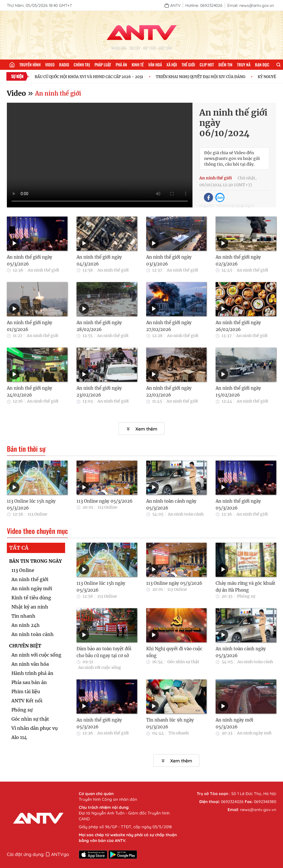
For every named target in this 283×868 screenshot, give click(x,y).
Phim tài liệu (26, 691)
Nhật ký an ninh (30, 607)
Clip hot (207, 65)
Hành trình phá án (32, 673)
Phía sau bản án (29, 682)
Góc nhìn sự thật (30, 719)
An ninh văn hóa (30, 664)
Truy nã (244, 65)
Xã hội (172, 65)
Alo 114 (19, 737)
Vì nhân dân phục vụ (35, 728)
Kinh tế (138, 65)
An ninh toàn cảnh (186, 514)
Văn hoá (155, 65)
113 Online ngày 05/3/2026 (105, 501)
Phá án (121, 65)
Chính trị (82, 65)
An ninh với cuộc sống (36, 655)
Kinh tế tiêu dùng (31, 598)
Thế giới (188, 65)
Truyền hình (30, 65)
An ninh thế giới (58, 93)
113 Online (38, 514)
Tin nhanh (23, 616)
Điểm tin (225, 65)
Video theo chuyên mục (37, 531)
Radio (64, 65)
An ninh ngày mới (32, 588)
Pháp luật (103, 65)
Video (50, 65)
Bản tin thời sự (26, 449)
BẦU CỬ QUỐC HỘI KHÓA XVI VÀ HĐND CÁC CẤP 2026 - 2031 (93, 77)
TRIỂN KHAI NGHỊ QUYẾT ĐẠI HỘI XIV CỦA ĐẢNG (204, 77)
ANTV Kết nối (27, 701)
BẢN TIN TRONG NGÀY (35, 561)
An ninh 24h (26, 625)
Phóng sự (22, 710)
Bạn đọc (262, 65)
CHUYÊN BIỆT (25, 646)
